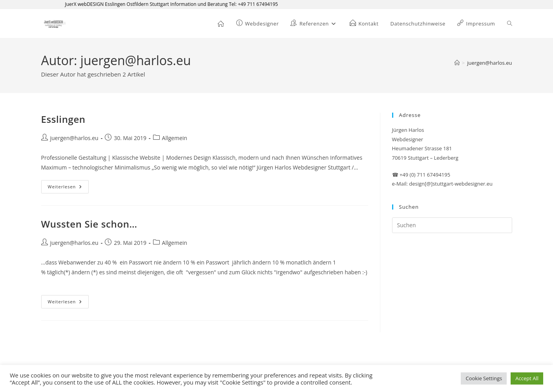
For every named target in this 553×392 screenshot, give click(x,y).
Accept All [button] (527, 378)
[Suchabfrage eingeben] (452, 225)
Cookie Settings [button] (484, 378)
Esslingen (63, 119)
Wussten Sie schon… (89, 224)
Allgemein (175, 138)
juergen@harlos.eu (489, 63)
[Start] (457, 63)
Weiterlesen (68, 187)
